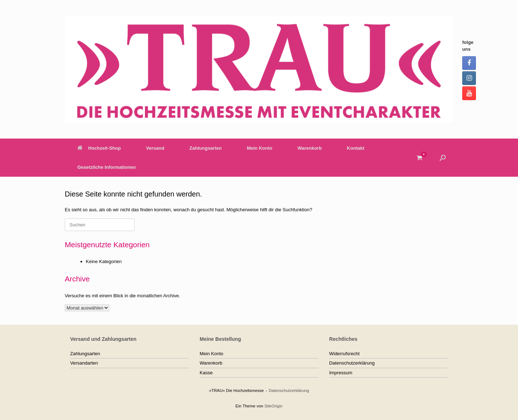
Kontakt (355, 148)
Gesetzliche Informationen (107, 167)
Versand (155, 148)
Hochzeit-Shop (99, 148)
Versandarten (84, 363)
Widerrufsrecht (344, 354)
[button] (443, 158)
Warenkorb (310, 148)
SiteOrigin (274, 406)
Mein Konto (260, 148)
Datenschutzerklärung (352, 363)
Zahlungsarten (206, 148)
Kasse (206, 373)
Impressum (341, 373)
